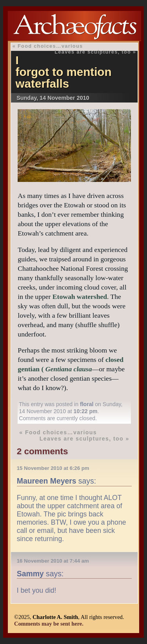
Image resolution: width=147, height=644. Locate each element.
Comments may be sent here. (49, 624)
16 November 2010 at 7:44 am (53, 561)
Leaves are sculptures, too (93, 52)
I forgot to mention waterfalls (64, 72)
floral (87, 404)
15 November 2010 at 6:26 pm (53, 468)
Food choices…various (50, 46)
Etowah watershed (80, 297)
